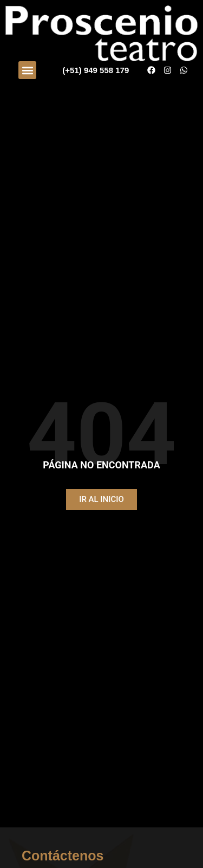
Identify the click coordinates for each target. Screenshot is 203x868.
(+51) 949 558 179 (96, 70)
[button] (27, 70)
